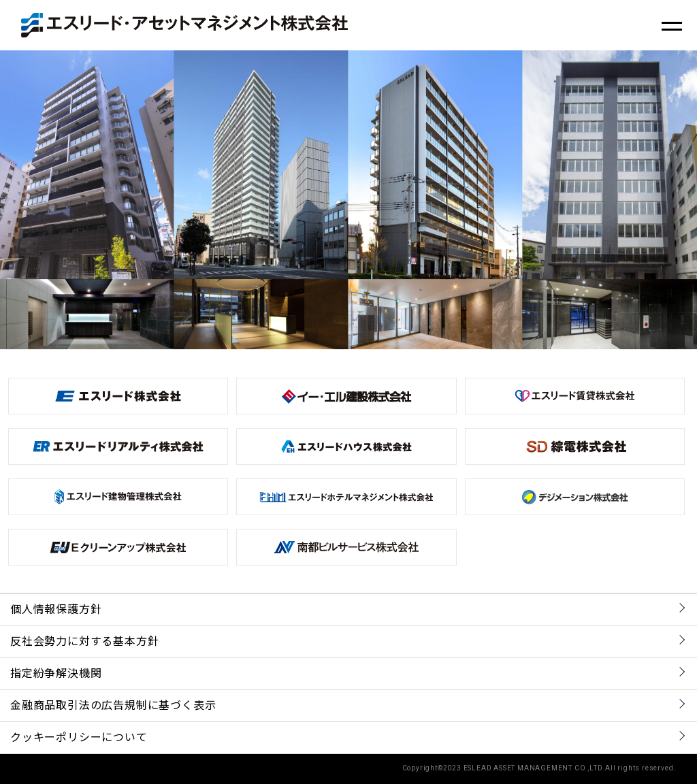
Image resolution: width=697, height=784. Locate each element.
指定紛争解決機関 (56, 674)
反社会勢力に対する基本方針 (84, 642)
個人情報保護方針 (56, 610)
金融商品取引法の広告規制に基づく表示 (113, 706)
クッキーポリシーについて (79, 738)
